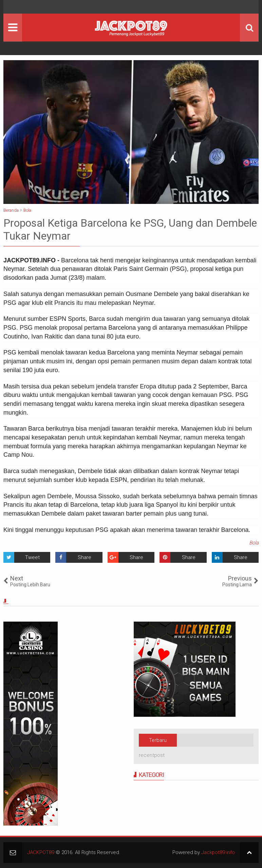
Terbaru (158, 740)
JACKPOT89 (41, 852)
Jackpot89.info (218, 852)
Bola (254, 543)
